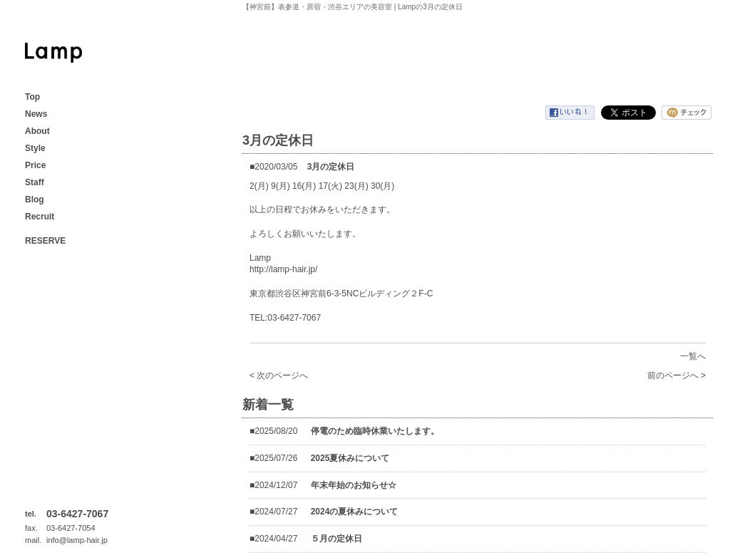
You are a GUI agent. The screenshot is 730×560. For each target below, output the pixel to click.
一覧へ (693, 356)
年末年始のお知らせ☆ (354, 485)
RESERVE (45, 241)
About (37, 131)
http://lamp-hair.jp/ (283, 269)
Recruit (40, 217)
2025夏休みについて (350, 458)
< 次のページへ (279, 375)
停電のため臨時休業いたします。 (375, 431)
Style (35, 148)
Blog (35, 199)
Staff (35, 182)
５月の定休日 (336, 539)
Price (35, 165)
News (36, 114)
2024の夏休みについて (355, 512)
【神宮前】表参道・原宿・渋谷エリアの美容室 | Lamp (53, 53)
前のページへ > (677, 375)
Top (32, 97)
